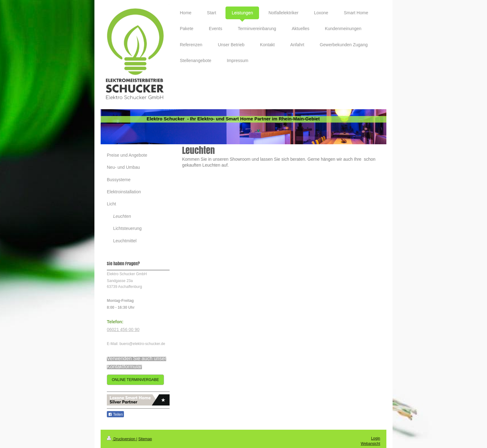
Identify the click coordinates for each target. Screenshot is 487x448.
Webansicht (371, 444)
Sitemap (145, 439)
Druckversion (122, 439)
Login (376, 438)
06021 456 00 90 (123, 329)
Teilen (115, 414)
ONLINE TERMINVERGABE (135, 380)
